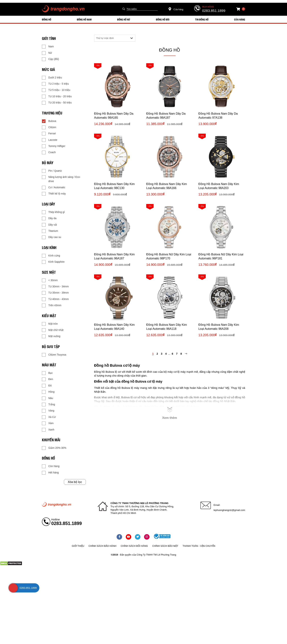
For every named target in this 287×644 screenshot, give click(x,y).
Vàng (48, 411)
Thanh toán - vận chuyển (199, 546)
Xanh (48, 430)
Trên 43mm (52, 305)
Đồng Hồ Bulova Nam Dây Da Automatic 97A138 (218, 116)
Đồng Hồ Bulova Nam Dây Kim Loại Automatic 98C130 (114, 186)
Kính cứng (51, 256)
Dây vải (49, 225)
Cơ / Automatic (54, 188)
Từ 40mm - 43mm (55, 299)
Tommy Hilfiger (54, 146)
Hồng (48, 392)
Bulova (49, 121)
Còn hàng (51, 466)
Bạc (47, 373)
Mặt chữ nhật (53, 330)
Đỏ (47, 386)
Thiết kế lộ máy (54, 194)
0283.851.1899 (214, 11)
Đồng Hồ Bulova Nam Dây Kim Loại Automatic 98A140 (114, 327)
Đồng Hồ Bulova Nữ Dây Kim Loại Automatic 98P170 (169, 256)
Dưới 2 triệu (52, 78)
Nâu (47, 398)
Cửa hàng (176, 10)
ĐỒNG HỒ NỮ (124, 19)
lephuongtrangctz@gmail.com (229, 510)
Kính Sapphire (53, 262)
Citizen (49, 127)
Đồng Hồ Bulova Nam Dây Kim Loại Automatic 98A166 (167, 186)
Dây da (49, 218)
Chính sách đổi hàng (134, 546)
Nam (48, 47)
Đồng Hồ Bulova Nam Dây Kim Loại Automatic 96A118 (167, 327)
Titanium (50, 231)
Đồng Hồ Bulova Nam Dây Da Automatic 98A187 (166, 116)
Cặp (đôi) (50, 59)
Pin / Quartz (52, 171)
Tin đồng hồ (202, 19)
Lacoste (50, 140)
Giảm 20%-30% (54, 448)
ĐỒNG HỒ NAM (84, 19)
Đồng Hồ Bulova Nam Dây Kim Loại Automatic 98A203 (219, 186)
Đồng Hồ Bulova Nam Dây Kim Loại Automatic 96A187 (114, 256)
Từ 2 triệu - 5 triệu (55, 84)
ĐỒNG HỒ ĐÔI (163, 19)
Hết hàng (50, 473)
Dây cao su (52, 237)
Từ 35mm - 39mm (55, 293)
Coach (49, 152)
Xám (48, 423)
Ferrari (49, 134)
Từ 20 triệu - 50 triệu (57, 103)
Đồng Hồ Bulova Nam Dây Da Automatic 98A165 (114, 116)
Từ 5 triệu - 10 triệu (56, 90)
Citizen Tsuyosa (54, 355)
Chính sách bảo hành (102, 546)
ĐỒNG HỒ (47, 19)
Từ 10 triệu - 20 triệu (57, 97)
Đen (47, 379)
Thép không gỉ (53, 212)
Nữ (47, 53)
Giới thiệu (78, 546)
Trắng (48, 405)
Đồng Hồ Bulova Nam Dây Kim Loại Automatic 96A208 (219, 327)
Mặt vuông (51, 336)
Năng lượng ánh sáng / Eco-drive (61, 179)
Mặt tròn (50, 324)
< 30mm (50, 280)
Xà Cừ (49, 417)
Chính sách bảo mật (165, 546)
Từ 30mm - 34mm (55, 287)
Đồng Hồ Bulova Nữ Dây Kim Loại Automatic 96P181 (221, 256)
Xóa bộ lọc (75, 482)
